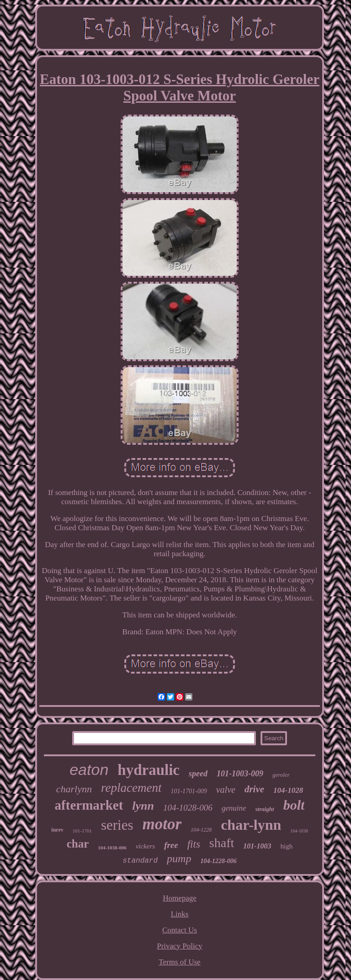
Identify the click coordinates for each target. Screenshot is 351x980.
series (117, 825)
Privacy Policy (180, 946)
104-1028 (288, 790)
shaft (222, 843)
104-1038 (299, 831)
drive (254, 789)
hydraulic (149, 770)
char (78, 844)
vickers (145, 846)
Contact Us (180, 930)
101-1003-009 (240, 774)
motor (162, 824)
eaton (89, 769)
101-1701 (82, 831)
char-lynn (251, 825)
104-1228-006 (218, 861)
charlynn (74, 789)
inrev (57, 830)
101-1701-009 (189, 791)
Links (180, 914)
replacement (131, 788)
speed (198, 774)
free (171, 845)
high (287, 846)
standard (140, 861)
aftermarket (89, 805)
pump (179, 859)
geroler (281, 775)
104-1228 (201, 830)
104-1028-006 (188, 808)
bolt (294, 805)
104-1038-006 (112, 848)
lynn (143, 806)
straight (265, 809)
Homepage (180, 898)
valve (226, 790)
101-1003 (257, 846)
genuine (234, 808)
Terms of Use (179, 962)
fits (194, 844)
